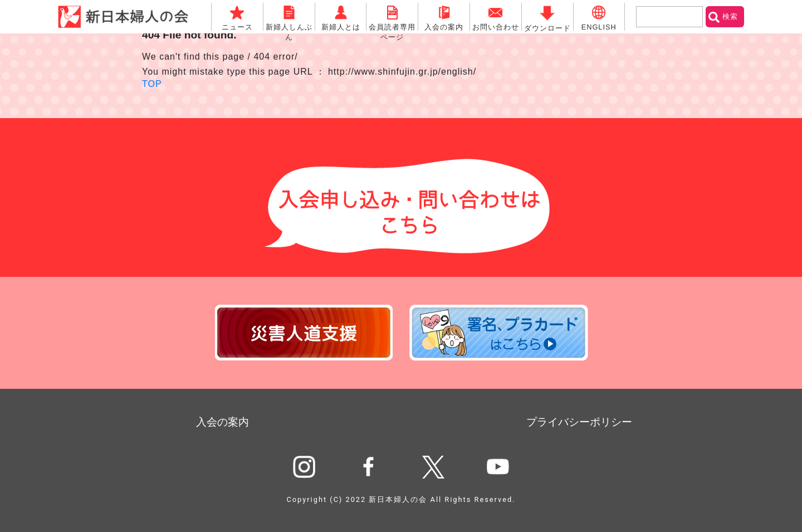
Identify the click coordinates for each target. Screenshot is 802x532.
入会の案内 (222, 422)
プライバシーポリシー (579, 422)
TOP (152, 84)
